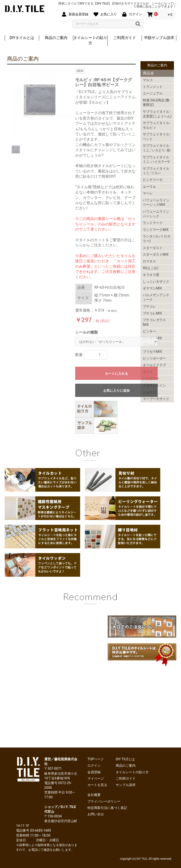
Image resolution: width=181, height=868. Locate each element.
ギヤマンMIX (152, 288)
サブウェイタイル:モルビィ (156, 125)
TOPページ (96, 759)
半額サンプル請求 (159, 38)
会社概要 (94, 795)
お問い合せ (96, 814)
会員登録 (94, 772)
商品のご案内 (56, 38)
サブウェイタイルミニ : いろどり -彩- (157, 148)
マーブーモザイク (156, 399)
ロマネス (149, 261)
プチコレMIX (152, 313)
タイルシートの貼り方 (90, 40)
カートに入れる (116, 374)
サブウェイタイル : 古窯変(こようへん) (157, 114)
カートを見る (97, 785)
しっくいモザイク (156, 282)
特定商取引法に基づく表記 (107, 808)
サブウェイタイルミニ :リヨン (156, 171)
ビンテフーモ (153, 180)
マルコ (148, 80)
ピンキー (149, 331)
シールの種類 (86, 332)
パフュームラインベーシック (156, 214)
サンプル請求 (126, 785)
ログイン (94, 766)
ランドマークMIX (156, 230)
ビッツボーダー (154, 358)
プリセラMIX (152, 352)
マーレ (148, 193)
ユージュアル (153, 93)
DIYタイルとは (22, 38)
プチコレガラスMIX (154, 322)
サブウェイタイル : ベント (157, 137)
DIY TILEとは (125, 759)
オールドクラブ (154, 365)
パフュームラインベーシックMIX (156, 202)
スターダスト (153, 248)
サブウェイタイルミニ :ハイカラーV (156, 159)
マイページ (96, 779)
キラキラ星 (151, 275)
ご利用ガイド (125, 38)
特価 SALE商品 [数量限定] (156, 103)
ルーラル (149, 187)
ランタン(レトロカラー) (157, 239)
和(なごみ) (151, 268)
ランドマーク (153, 223)
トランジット (153, 87)
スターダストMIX (156, 254)
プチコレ (149, 306)
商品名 (148, 73)
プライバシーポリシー (104, 801)
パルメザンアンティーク (156, 297)
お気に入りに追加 (116, 391)
